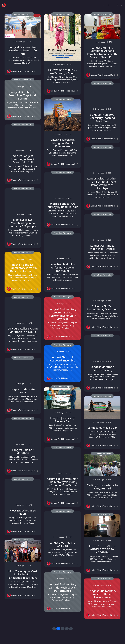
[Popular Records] (108, 5)
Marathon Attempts (23, 14)
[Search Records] (117, 5)
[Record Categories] (113, 5)
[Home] (104, 5)
